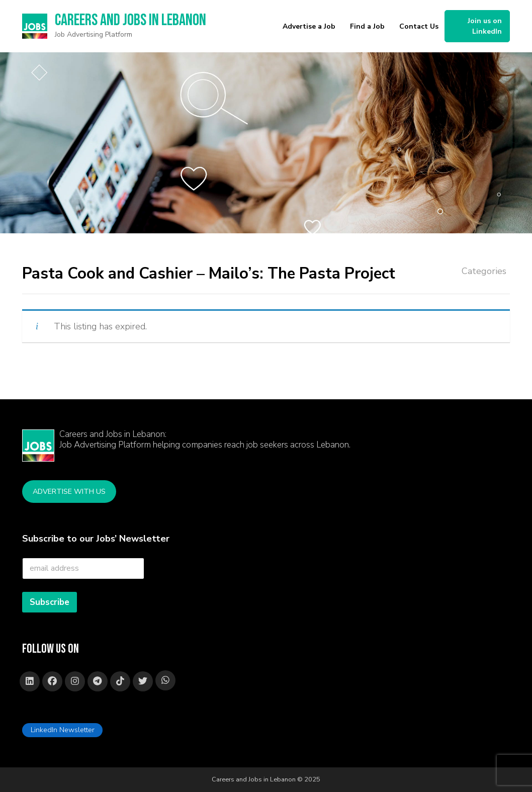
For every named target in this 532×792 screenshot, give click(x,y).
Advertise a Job (309, 26)
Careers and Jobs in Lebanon (130, 20)
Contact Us (419, 26)
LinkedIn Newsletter (63, 730)
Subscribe (50, 602)
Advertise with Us (69, 491)
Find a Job (367, 26)
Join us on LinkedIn (485, 26)
